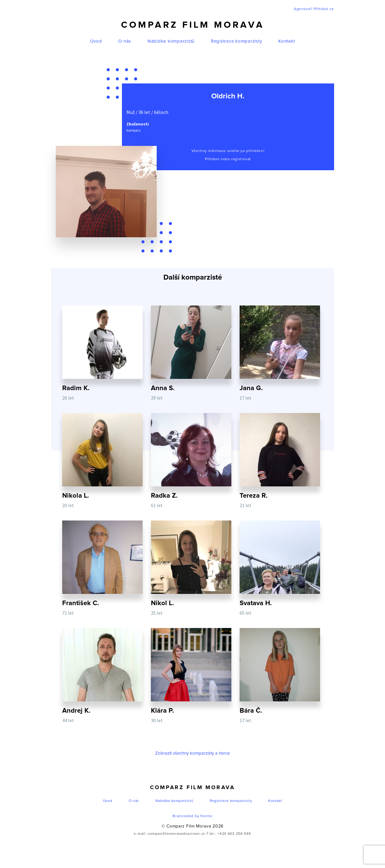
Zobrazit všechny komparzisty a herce (192, 764)
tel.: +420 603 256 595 (230, 845)
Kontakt (287, 41)
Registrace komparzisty (237, 41)
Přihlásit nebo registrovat (228, 159)
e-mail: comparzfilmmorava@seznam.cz (169, 845)
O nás (125, 41)
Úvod (96, 41)
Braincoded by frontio (192, 827)
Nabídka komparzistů (171, 41)
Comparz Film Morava (193, 25)
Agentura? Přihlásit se (314, 9)
